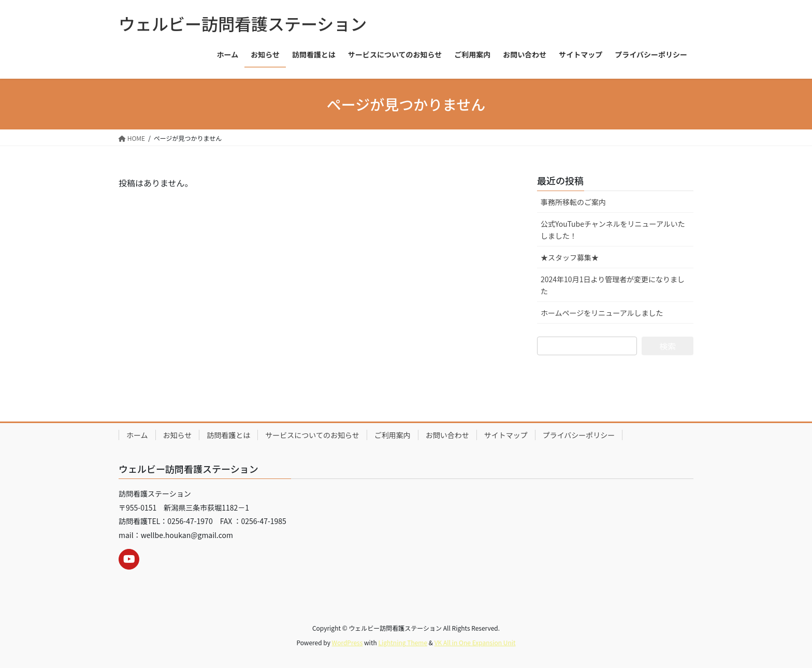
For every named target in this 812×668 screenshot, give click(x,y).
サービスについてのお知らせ (312, 435)
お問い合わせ (447, 435)
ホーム (137, 435)
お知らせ (178, 435)
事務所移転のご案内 (573, 202)
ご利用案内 (393, 435)
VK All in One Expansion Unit (475, 642)
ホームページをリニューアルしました (602, 313)
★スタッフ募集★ (570, 257)
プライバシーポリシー (579, 435)
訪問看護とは (228, 435)
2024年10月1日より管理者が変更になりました (613, 285)
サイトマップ (506, 435)
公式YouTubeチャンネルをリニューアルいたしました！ (613, 230)
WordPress (347, 642)
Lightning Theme (403, 642)
